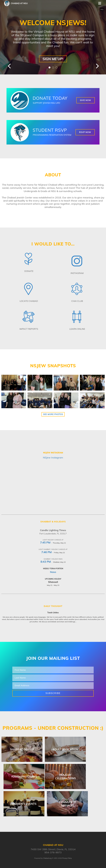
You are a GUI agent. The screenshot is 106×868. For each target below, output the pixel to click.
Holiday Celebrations (65, 776)
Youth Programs (24, 776)
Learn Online (77, 329)
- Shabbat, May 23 (53, 562)
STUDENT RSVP (50, 130)
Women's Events (24, 804)
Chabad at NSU (19, 3)
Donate (29, 271)
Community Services (67, 804)
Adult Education (65, 749)
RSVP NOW (85, 132)
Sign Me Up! (53, 59)
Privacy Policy (67, 858)
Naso (53, 572)
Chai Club (77, 301)
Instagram (77, 273)
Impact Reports (29, 329)
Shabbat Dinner (22, 749)
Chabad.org (47, 858)
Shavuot (53, 582)
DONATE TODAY (50, 98)
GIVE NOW (86, 100)
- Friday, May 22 (53, 553)
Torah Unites (53, 613)
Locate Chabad (29, 301)
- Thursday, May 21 (53, 543)
